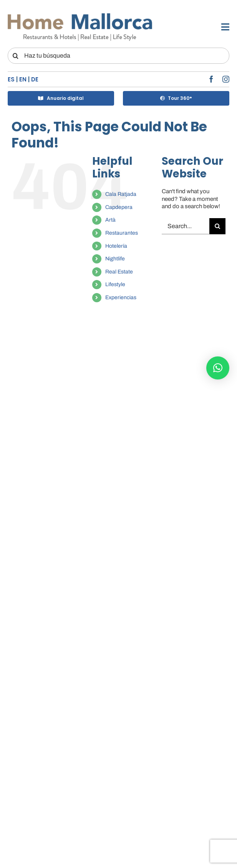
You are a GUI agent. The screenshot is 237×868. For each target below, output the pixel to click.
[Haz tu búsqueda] (118, 56)
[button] (218, 368)
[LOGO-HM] (80, 14)
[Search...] (186, 226)
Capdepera (119, 207)
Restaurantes (122, 233)
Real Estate (119, 272)
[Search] (16, 56)
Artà (110, 220)
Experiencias (121, 297)
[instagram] (226, 79)
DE (35, 79)
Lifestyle (115, 284)
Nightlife (115, 259)
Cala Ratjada (121, 194)
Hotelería (116, 246)
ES (11, 79)
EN (23, 79)
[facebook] (211, 79)
